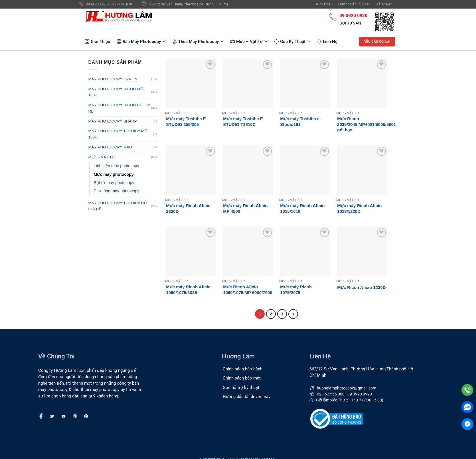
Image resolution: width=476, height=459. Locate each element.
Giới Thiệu (98, 42)
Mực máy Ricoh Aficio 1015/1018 (302, 208)
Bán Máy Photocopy (141, 42)
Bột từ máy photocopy (114, 183)
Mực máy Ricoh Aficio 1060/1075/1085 (188, 290)
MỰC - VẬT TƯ (102, 157)
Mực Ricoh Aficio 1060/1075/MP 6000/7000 (248, 290)
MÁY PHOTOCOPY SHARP (113, 121)
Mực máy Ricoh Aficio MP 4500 (245, 208)
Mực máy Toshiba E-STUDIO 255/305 (187, 122)
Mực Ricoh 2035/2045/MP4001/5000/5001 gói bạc (366, 124)
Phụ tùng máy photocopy (117, 191)
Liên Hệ (327, 42)
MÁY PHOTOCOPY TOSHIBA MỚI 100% (119, 134)
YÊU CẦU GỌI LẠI (377, 42)
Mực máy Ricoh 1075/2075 (296, 290)
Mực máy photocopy (114, 174)
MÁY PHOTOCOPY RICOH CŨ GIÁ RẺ (119, 108)
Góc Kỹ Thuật (292, 42)
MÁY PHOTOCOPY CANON (113, 79)
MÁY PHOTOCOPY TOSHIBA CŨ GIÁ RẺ (118, 206)
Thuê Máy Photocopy (198, 42)
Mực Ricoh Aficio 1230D (361, 287)
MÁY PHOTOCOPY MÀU (110, 147)
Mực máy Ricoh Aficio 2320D (188, 208)
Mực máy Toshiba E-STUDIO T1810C (244, 122)
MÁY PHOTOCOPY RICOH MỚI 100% (117, 92)
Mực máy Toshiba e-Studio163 (300, 122)
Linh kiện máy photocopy (117, 166)
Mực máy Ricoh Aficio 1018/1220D (359, 208)
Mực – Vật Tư (249, 42)
